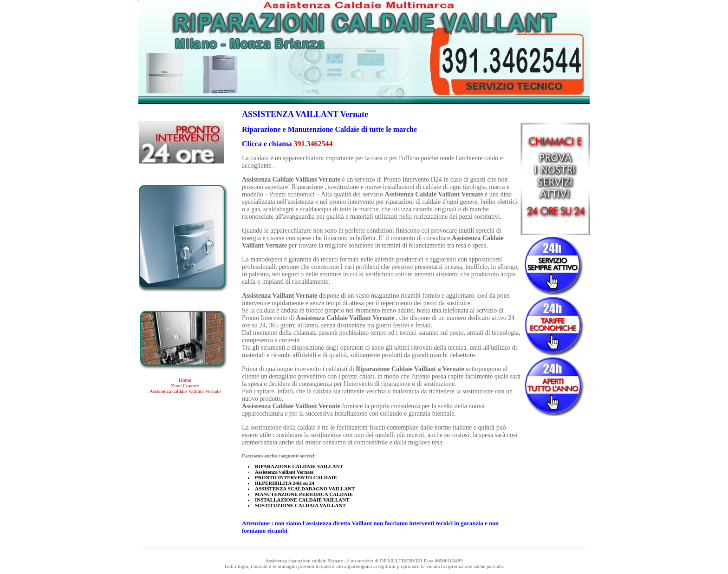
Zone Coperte (185, 385)
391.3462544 (313, 144)
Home (185, 380)
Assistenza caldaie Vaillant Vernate (185, 391)
